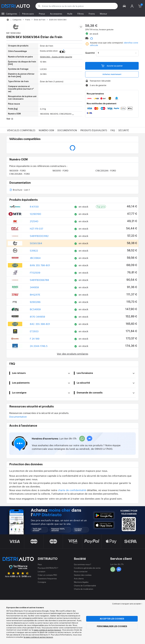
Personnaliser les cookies (112, 626)
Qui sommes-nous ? (82, 564)
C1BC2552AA (106, 170)
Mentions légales (81, 582)
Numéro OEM (46, 130)
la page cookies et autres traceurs (38, 637)
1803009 (18, 170)
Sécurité (124, 130)
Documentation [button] (18, 417)
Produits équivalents (94, 130)
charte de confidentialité (72, 490)
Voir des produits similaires (72, 354)
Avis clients (79, 578)
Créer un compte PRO (47, 575)
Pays (40, 564)
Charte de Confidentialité (85, 586)
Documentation (67, 130)
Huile (70, 14)
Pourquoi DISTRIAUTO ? (48, 568)
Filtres (81, 14)
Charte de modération (84, 589)
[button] (124, 6)
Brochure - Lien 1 (19, 190)
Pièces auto (28, 14)
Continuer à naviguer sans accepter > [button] (127, 604)
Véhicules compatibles (21, 130)
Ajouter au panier (112, 66)
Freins (92, 14)
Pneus (42, 14)
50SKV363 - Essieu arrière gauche (56, 57)
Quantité (90, 53)
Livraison (42, 571)
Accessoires (56, 14)
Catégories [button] (11, 14)
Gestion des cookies (83, 575)
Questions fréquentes (47, 578)
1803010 (60, 170)
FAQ (113, 130)
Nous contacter (81, 571)
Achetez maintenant (112, 74)
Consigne (42, 582)
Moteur (103, 14)
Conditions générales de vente (87, 568)
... (73, 114)
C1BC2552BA (20, 174)
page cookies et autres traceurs (47, 630)
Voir (10, 119)
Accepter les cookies (112, 619)
